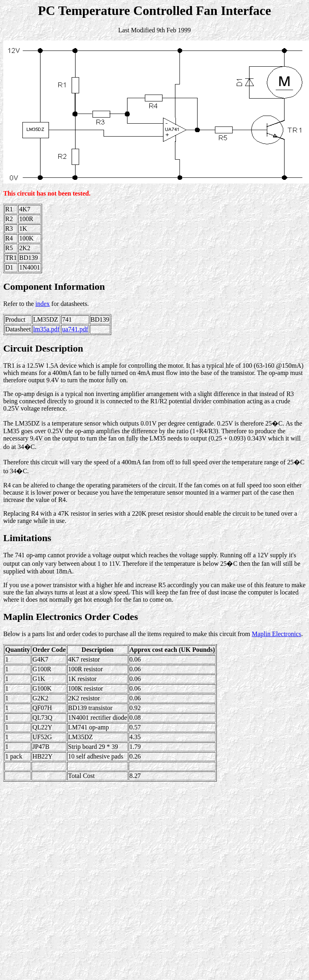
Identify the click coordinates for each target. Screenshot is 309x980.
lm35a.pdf (46, 329)
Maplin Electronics (277, 634)
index (43, 304)
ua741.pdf (75, 329)
